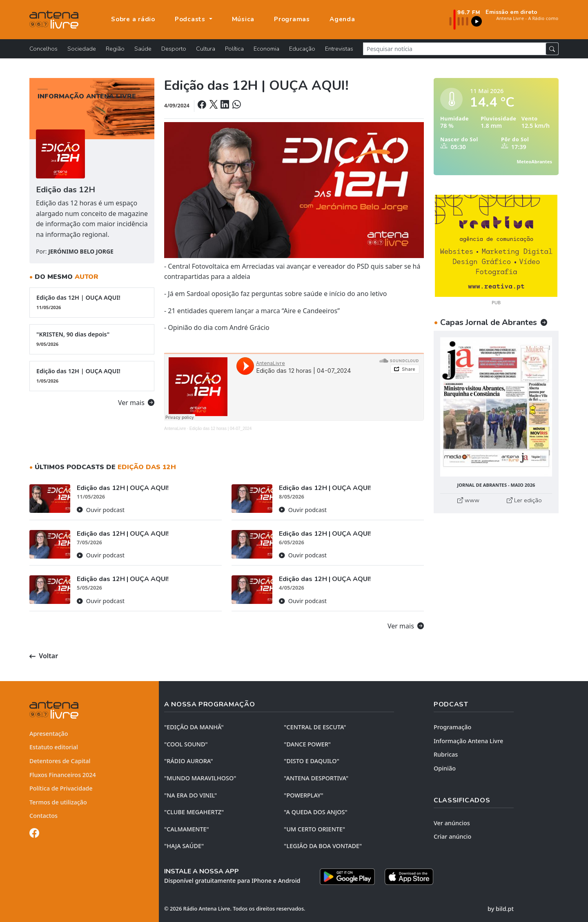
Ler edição (524, 500)
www (468, 500)
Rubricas (446, 754)
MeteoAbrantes (535, 161)
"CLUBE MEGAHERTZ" (194, 812)
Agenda (342, 19)
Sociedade (82, 49)
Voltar (44, 656)
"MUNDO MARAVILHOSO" (200, 778)
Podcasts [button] (191, 19)
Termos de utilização (58, 802)
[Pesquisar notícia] (454, 49)
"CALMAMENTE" (187, 829)
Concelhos (43, 49)
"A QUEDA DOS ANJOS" (315, 812)
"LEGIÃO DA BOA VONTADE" (323, 846)
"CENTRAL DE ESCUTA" (315, 727)
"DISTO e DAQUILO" (312, 761)
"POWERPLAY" (303, 795)
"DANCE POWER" (307, 744)
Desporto (174, 49)
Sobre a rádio (133, 19)
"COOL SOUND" (186, 744)
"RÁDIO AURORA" (188, 761)
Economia (266, 49)
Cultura (206, 49)
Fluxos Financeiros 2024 (63, 775)
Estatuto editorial (54, 747)
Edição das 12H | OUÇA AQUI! (92, 302)
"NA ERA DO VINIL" (190, 795)
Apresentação (49, 734)
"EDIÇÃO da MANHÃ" (194, 727)
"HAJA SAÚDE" (184, 846)
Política (234, 49)
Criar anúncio (452, 836)
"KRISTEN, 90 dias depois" (92, 339)
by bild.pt (501, 909)
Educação (302, 49)
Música (243, 19)
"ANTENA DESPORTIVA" (316, 778)
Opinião (445, 768)
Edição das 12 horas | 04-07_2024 (221, 429)
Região (115, 49)
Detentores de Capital (60, 761)
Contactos (43, 816)
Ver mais (136, 403)
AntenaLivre (175, 429)
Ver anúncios (452, 823)
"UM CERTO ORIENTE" (314, 829)
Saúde (143, 49)
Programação (452, 727)
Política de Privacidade (61, 788)
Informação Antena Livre (468, 741)
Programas (292, 19)
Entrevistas (339, 49)
